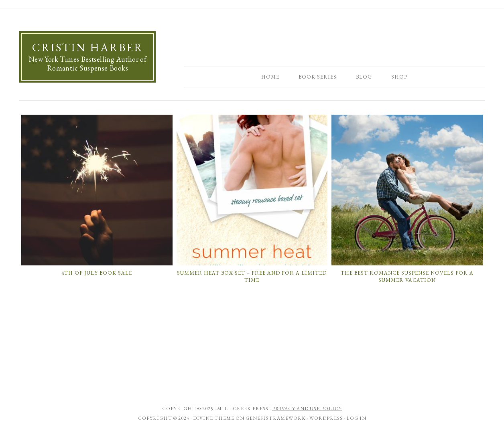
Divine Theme (214, 418)
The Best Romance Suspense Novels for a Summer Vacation (407, 276)
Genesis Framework (276, 418)
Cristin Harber (88, 47)
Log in (356, 418)
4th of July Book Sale (97, 273)
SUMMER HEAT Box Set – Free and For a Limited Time (252, 276)
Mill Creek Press (243, 409)
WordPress (326, 418)
